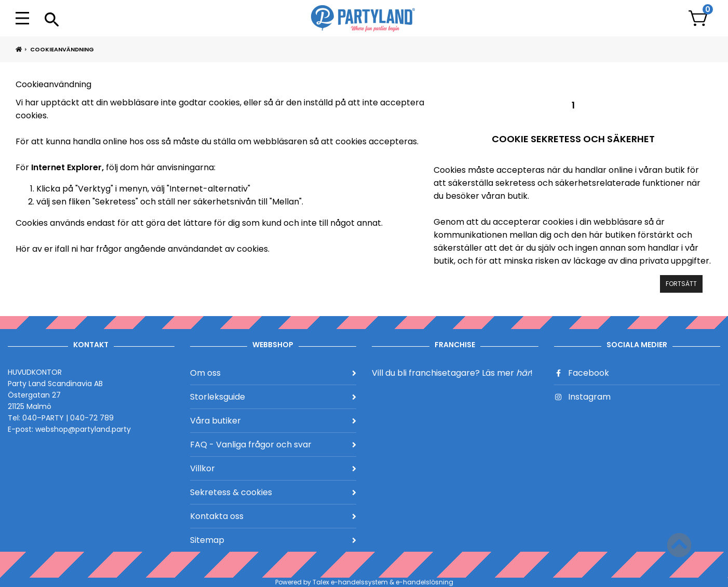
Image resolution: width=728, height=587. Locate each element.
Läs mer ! (507, 373)
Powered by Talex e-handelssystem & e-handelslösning (364, 582)
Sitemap (273, 540)
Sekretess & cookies (273, 492)
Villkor (273, 468)
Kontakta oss (273, 516)
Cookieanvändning (62, 49)
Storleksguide (273, 397)
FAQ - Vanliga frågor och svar (273, 445)
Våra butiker (273, 421)
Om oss (273, 373)
